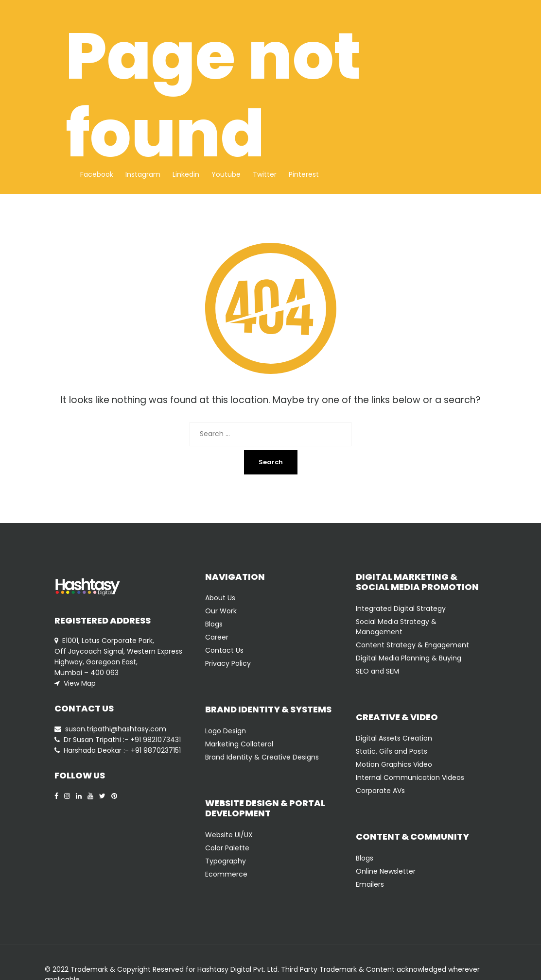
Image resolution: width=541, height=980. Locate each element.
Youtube (226, 174)
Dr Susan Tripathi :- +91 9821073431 (122, 740)
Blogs (214, 624)
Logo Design (226, 731)
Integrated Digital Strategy (401, 608)
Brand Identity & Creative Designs (262, 757)
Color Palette (227, 848)
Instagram (143, 174)
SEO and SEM (377, 671)
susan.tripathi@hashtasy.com (116, 729)
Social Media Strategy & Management (396, 627)
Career (217, 637)
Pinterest (304, 174)
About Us (220, 598)
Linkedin (186, 174)
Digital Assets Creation (394, 738)
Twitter (265, 174)
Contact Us (224, 650)
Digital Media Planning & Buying (409, 658)
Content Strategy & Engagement (412, 645)
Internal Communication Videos (410, 777)
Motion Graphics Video (394, 764)
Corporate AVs (380, 791)
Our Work (221, 611)
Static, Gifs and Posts (392, 751)
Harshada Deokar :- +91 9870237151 (122, 750)
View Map (80, 683)
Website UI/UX (229, 835)
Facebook (97, 174)
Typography (226, 861)
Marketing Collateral (239, 744)
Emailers (370, 884)
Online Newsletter (386, 871)
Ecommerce (226, 874)
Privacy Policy (228, 663)
